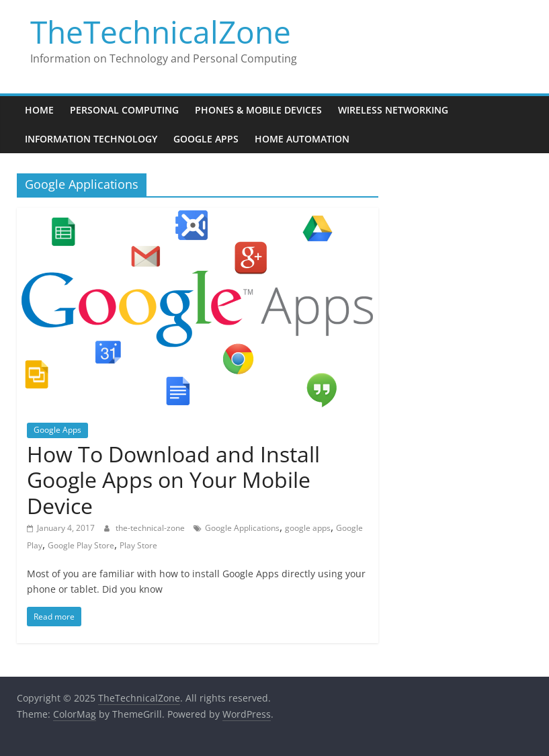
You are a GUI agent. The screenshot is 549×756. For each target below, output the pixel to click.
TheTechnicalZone (161, 32)
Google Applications (242, 528)
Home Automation (302, 139)
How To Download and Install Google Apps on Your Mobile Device (173, 480)
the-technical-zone (151, 528)
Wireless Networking (393, 110)
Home (39, 110)
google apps (308, 528)
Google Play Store (81, 545)
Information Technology (91, 139)
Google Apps (206, 139)
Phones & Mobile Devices (258, 110)
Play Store (138, 545)
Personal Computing (124, 110)
